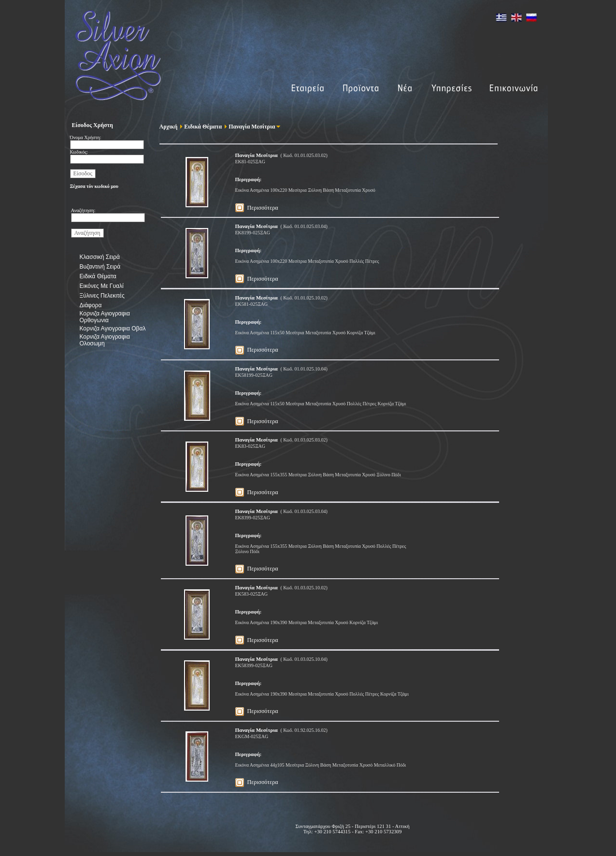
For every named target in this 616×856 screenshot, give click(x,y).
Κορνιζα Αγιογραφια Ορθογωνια (105, 317)
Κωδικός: (79, 152)
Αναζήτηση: (83, 210)
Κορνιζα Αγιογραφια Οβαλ (113, 328)
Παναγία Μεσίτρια (250, 127)
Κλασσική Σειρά (100, 257)
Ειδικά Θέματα (98, 276)
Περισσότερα (263, 208)
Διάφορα (91, 305)
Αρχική (169, 127)
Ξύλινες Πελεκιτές (102, 296)
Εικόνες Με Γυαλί (102, 286)
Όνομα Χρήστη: (86, 137)
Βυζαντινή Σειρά (100, 267)
